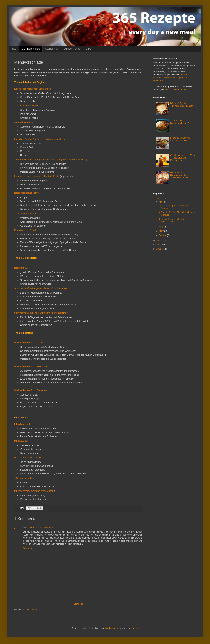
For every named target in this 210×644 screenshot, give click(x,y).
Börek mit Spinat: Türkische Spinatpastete (182, 105)
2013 (159, 240)
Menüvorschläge (31, 49)
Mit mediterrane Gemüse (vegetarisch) (34, 491)
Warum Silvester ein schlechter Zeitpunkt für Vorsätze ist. (170, 78)
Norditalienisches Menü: (27, 193)
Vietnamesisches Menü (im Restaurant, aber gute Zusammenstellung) (51, 159)
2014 (159, 198)
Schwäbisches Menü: (25, 213)
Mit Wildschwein (23, 424)
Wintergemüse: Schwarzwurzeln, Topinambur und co (179, 175)
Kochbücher (52, 49)
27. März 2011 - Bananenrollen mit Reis (181, 122)
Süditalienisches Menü (26, 106)
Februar (163, 235)
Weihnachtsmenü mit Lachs (29, 343)
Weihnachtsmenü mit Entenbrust (31, 366)
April (161, 227)
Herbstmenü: (21, 268)
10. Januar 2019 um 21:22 (42, 528)
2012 (159, 245)
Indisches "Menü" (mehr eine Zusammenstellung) (40, 139)
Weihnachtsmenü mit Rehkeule (30, 390)
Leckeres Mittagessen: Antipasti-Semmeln (181, 139)
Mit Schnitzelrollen (24, 478)
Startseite (78, 604)
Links (88, 49)
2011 (159, 249)
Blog (14, 49)
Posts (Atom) (32, 609)
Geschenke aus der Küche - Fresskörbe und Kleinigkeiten (183, 158)
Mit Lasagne (21, 441)
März (162, 231)
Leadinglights (111, 628)
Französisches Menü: (25, 230)
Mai (161, 202)
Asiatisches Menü (23, 122)
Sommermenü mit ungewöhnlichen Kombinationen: (41, 288)
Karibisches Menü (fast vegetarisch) (33, 89)
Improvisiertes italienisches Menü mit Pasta (37, 176)
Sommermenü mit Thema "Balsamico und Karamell (41, 313)
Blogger (134, 628)
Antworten (28, 548)
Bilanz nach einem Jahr (177, 90)
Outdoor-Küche (72, 49)
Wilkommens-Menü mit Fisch (29, 457)
